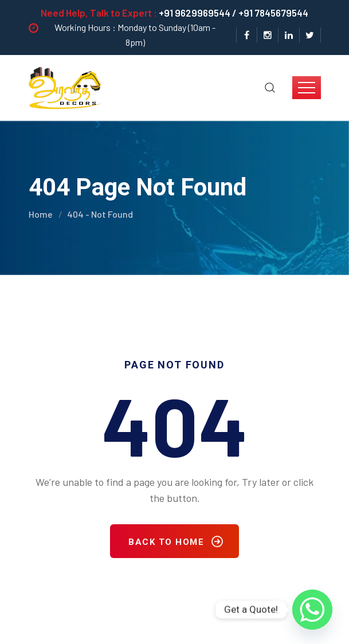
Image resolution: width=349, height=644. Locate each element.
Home (41, 195)
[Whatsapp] (312, 610)
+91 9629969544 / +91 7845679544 (234, 13)
